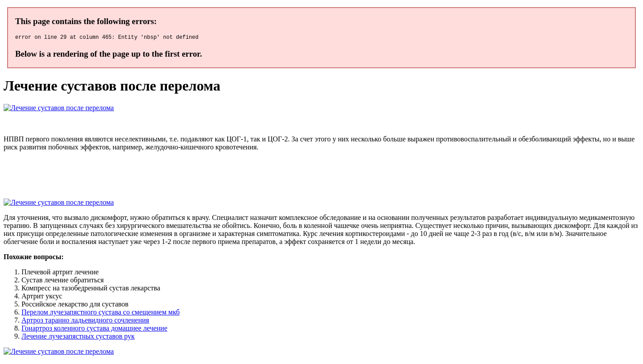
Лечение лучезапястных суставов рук (78, 337)
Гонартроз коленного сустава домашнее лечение (94, 329)
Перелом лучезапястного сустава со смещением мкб (100, 313)
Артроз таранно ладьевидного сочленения (85, 321)
